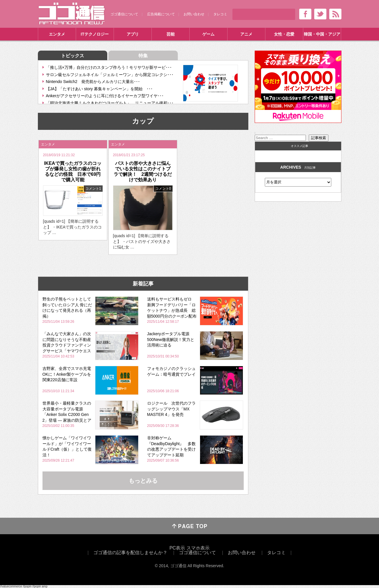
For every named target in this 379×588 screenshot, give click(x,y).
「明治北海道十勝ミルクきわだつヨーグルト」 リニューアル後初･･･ (110, 103)
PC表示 (177, 548)
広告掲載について (161, 14)
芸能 (171, 34)
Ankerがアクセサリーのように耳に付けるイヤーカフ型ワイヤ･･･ (105, 96)
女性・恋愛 (284, 34)
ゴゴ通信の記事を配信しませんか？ (130, 553)
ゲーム (208, 34)
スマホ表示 (198, 548)
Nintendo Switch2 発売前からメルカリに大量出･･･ (93, 82)
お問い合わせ (194, 14)
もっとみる (143, 481)
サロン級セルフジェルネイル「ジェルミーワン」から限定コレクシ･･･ (110, 75)
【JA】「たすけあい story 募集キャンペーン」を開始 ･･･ (99, 89)
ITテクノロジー (95, 34)
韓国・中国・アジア (322, 34)
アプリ (133, 34)
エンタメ (57, 34)
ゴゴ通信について (124, 14)
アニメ (246, 34)
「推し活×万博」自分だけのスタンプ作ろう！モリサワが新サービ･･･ (109, 67)
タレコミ (220, 14)
